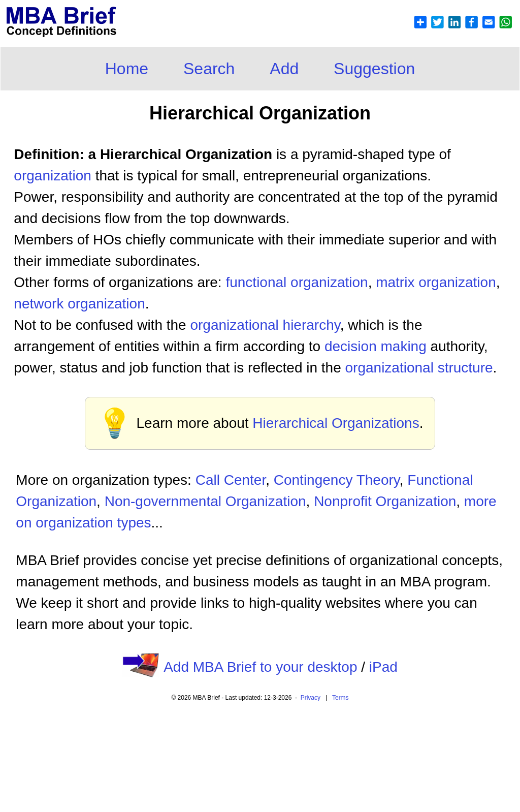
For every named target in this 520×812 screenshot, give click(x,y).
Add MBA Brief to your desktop (260, 667)
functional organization (297, 282)
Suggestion (374, 69)
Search (209, 69)
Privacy (311, 698)
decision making (376, 346)
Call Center (231, 480)
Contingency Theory (337, 480)
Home (127, 69)
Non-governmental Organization (205, 501)
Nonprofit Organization (385, 501)
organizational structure (419, 368)
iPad (383, 667)
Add (284, 69)
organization (53, 176)
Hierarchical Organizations (336, 423)
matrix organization (436, 282)
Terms (340, 698)
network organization (79, 304)
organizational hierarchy (265, 325)
